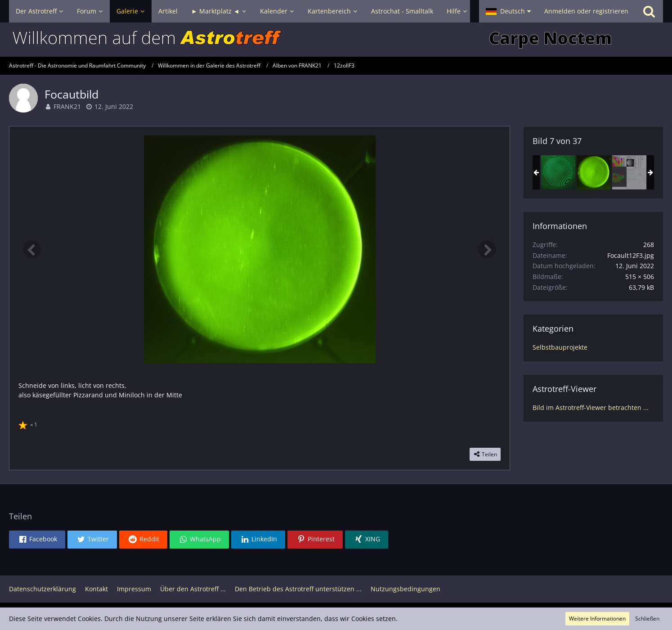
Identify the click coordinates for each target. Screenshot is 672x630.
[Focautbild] (594, 172)
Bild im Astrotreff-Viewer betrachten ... (591, 407)
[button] (508, 11)
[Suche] (649, 11)
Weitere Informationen (597, 619)
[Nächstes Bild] (487, 249)
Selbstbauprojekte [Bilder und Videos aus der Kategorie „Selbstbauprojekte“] (560, 347)
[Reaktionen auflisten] (29, 423)
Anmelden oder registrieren (586, 11)
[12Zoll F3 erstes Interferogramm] (558, 172)
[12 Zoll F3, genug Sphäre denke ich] (629, 172)
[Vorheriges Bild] (32, 249)
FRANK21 (67, 106)
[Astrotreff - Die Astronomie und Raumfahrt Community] (336, 40)
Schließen (647, 619)
